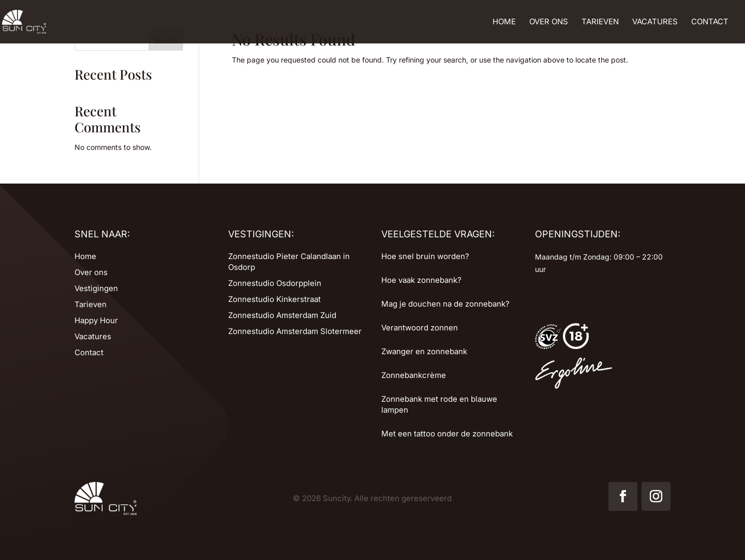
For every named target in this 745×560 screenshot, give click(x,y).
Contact (710, 22)
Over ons (549, 22)
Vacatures (655, 22)
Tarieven (600, 22)
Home (504, 22)
